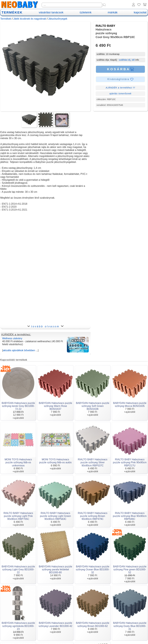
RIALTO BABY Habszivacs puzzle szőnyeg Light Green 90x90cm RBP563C (55, 516)
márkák (113, 12)
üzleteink (86, 12)
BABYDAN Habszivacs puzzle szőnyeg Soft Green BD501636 (93, 406)
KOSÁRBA (120, 69)
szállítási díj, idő (127, 60)
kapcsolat (140, 12)
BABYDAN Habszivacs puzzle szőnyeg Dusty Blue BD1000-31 (130, 626)
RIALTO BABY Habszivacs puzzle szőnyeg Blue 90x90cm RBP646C (130, 516)
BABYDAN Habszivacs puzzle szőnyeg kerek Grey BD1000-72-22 (18, 406)
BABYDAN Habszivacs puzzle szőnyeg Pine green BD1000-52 (130, 569)
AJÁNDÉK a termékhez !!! (120, 88)
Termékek (6, 19)
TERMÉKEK (12, 12)
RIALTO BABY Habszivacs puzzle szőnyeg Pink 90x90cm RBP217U (130, 462)
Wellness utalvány (12, 338)
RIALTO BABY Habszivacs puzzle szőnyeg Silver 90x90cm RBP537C (93, 462)
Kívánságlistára (120, 79)
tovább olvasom (45, 326)
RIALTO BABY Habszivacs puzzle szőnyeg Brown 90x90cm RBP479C (93, 516)
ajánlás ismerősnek (120, 94)
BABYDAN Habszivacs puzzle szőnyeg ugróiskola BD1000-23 (18, 626)
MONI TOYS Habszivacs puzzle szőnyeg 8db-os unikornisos (18, 462)
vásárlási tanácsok (51, 12)
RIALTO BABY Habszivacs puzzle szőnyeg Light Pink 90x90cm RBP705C (18, 516)
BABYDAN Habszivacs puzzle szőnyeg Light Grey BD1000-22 (18, 569)
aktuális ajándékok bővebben (19, 350)
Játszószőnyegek (58, 19)
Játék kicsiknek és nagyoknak (30, 19)
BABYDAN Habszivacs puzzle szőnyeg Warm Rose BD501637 (55, 406)
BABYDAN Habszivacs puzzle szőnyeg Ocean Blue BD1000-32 (93, 569)
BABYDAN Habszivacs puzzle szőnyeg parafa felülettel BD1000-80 (55, 569)
